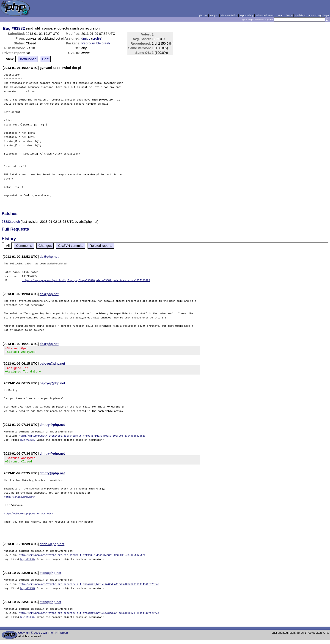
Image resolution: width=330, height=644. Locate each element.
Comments (24, 246)
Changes (45, 246)
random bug (314, 15)
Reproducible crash (96, 43)
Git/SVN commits (71, 246)
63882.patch (11, 222)
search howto (285, 15)
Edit (45, 59)
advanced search (266, 15)
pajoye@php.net (52, 365)
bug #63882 (28, 442)
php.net (203, 15)
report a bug (247, 15)
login (326, 15)
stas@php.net (51, 577)
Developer (28, 59)
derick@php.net (52, 548)
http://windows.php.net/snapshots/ (29, 518)
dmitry (86, 38)
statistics (300, 15)
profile (97, 38)
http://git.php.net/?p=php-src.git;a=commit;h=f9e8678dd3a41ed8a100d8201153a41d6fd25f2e (82, 438)
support (214, 15)
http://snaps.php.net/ (20, 501)
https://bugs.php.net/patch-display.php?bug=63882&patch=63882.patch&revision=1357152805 (86, 280)
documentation (229, 15)
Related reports (101, 246)
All (8, 246)
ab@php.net (49, 257)
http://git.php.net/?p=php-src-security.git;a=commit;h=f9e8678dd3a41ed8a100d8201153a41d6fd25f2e (89, 588)
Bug (7, 28)
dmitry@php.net (52, 427)
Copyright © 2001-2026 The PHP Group (43, 637)
